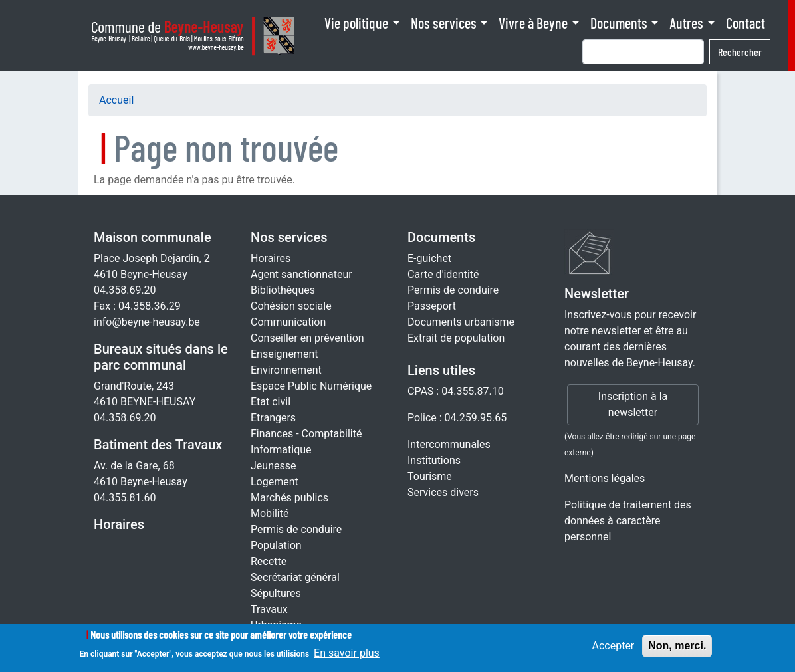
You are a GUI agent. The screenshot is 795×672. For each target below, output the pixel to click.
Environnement (286, 370)
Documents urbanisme (461, 322)
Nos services (444, 23)
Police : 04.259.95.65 (457, 418)
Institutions (434, 460)
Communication (288, 322)
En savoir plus (347, 657)
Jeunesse (273, 466)
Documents (619, 23)
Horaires (119, 524)
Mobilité (270, 513)
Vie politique (356, 23)
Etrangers (273, 418)
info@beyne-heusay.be (147, 322)
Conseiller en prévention (307, 338)
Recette (269, 561)
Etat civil (271, 402)
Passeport (432, 306)
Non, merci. (677, 650)
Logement (275, 482)
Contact (745, 23)
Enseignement (284, 354)
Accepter (613, 650)
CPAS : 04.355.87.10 (456, 391)
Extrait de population (456, 338)
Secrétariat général (295, 577)
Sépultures (276, 593)
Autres (686, 23)
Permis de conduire (296, 529)
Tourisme (430, 476)
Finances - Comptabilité (306, 434)
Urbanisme (276, 625)
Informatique (281, 450)
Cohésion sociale (291, 306)
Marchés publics (289, 498)
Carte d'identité (443, 274)
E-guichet (429, 258)
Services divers (443, 492)
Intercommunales (449, 444)
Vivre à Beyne (533, 23)
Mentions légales (605, 478)
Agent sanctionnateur (301, 274)
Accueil (116, 100)
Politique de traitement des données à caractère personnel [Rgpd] (628, 521)
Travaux (269, 609)
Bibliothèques (283, 290)
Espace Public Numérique (311, 386)
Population (276, 545)
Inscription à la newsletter (633, 404)
